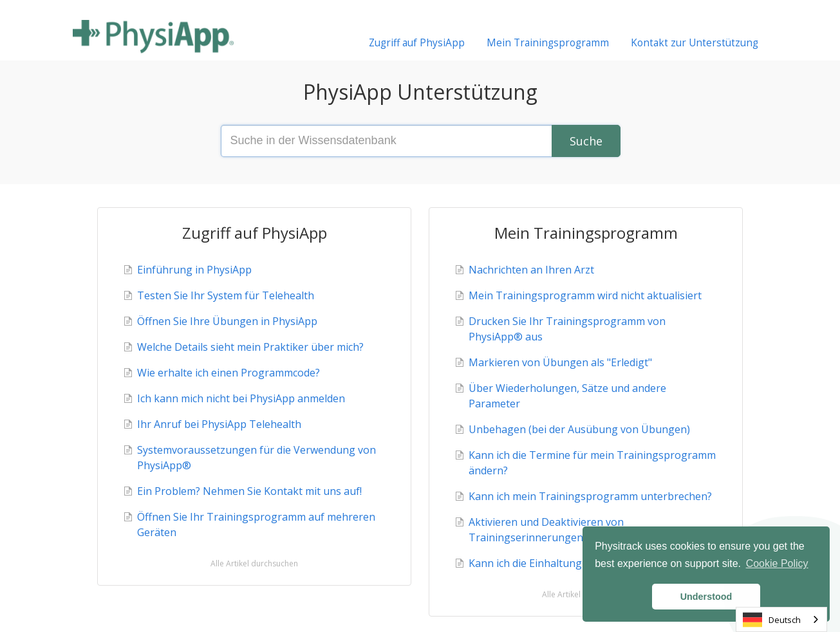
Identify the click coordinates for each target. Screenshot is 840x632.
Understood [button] (706, 597)
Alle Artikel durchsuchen (254, 563)
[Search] (586, 141)
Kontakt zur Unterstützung (695, 43)
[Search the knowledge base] (420, 141)
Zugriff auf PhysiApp (417, 43)
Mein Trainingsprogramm (548, 43)
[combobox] (781, 619)
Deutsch (772, 620)
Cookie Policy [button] (777, 563)
